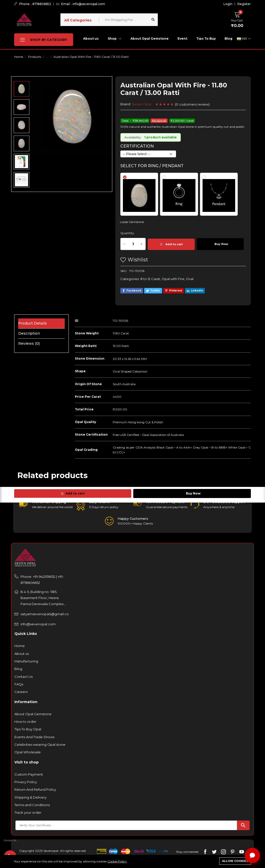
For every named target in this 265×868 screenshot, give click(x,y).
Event (182, 39)
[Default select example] (148, 154)
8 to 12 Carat (150, 279)
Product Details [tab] (32, 323)
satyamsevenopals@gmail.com (45, 614)
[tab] (142, 192)
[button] (238, 19)
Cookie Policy (117, 861)
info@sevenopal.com (38, 624)
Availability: (133, 137)
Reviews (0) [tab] (29, 343)
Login (228, 4)
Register (244, 4)
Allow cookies (235, 861)
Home (19, 57)
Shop (115, 39)
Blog (228, 39)
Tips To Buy (206, 39)
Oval (190, 279)
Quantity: (128, 233)
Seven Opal (141, 104)
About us (91, 39)
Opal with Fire (173, 279)
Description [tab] (29, 333)
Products (35, 57)
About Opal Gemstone (150, 39)
